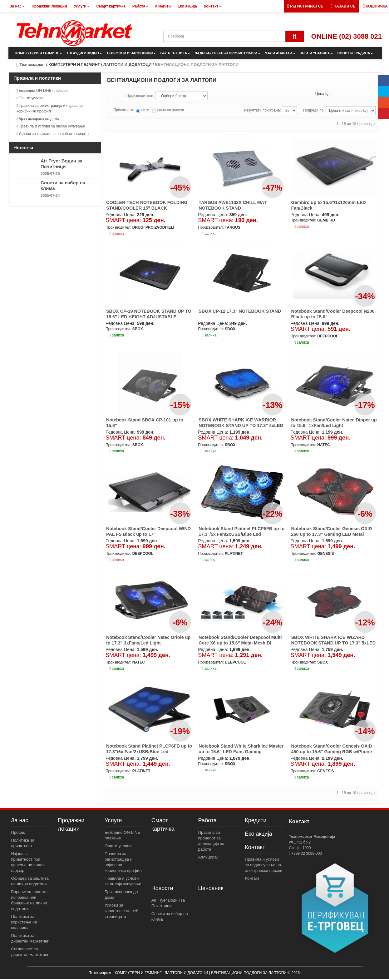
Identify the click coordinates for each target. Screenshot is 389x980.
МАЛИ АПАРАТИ (280, 53)
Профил (19, 832)
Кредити (256, 820)
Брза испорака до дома (38, 119)
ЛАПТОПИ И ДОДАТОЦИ (127, 65)
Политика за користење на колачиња (24, 922)
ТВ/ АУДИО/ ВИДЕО (84, 53)
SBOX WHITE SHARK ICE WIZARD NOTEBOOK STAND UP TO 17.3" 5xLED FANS (333, 643)
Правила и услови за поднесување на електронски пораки (263, 865)
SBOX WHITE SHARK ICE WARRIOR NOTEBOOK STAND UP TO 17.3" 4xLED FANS (241, 425)
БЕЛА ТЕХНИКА (175, 53)
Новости (162, 888)
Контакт (255, 847)
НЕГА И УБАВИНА (316, 53)
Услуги (113, 820)
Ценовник (211, 888)
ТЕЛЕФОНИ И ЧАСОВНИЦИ (131, 53)
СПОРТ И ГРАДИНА (355, 53)
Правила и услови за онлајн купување (51, 126)
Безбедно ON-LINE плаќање (42, 91)
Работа (207, 820)
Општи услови (30, 98)
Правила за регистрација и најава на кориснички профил (50, 108)
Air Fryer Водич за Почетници (62, 164)
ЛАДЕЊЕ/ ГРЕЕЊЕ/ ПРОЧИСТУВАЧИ (227, 53)
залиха (117, 234)
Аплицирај (208, 857)
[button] (343, 6)
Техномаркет (32, 65)
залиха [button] (209, 234)
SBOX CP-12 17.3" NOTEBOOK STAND (240, 311)
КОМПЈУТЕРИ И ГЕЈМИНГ (39, 53)
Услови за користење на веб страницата (53, 134)
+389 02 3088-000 (306, 853)
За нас (20, 820)
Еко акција (258, 834)
